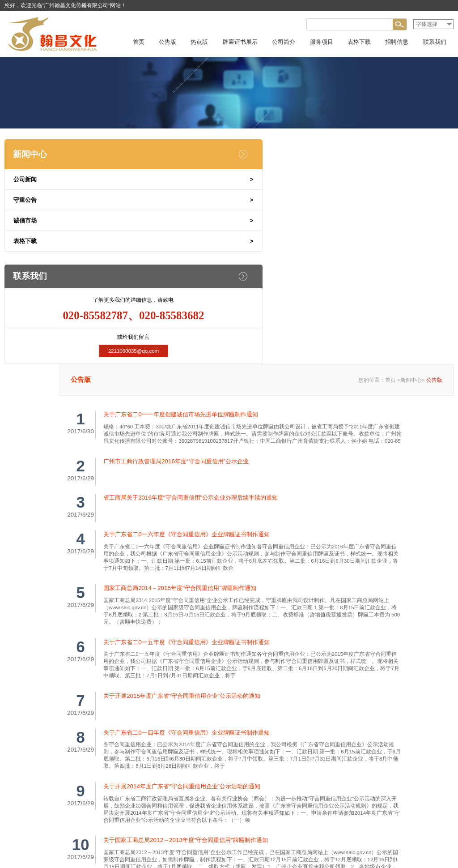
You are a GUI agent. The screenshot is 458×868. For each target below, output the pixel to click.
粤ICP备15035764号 (262, 850)
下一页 (312, 717)
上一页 (249, 717)
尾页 (335, 717)
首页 (390, 195)
